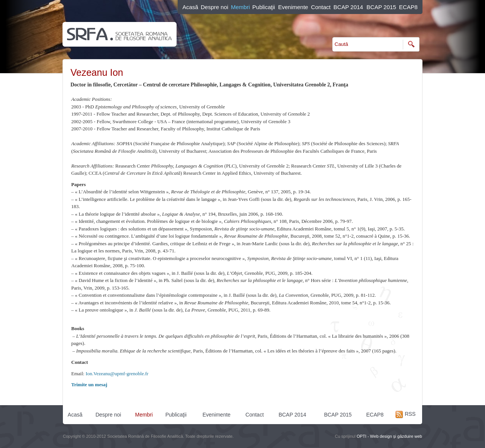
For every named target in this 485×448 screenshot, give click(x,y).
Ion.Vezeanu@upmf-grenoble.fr (117, 374)
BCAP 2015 (381, 7)
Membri (240, 7)
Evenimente (293, 7)
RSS (406, 414)
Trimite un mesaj (89, 385)
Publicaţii (264, 7)
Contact (321, 7)
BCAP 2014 (348, 7)
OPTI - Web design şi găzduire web (389, 436)
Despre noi (215, 7)
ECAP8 (408, 7)
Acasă (190, 7)
